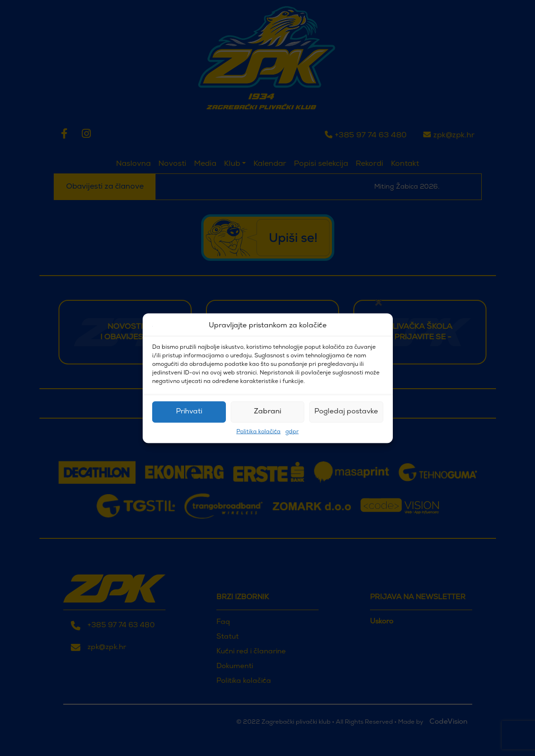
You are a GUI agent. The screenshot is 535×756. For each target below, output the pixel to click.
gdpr (292, 431)
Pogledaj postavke (346, 412)
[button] (379, 326)
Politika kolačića (258, 431)
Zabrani (267, 412)
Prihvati (189, 412)
